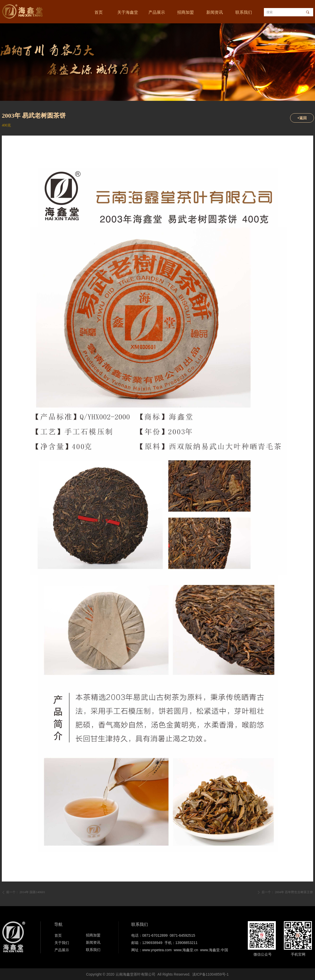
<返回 (302, 118)
